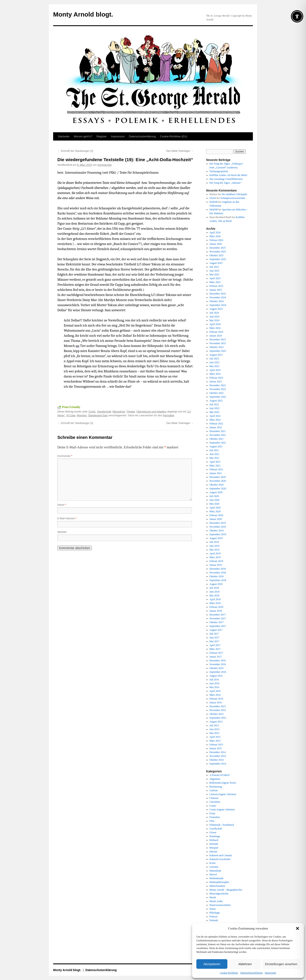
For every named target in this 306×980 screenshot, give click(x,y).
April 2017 (215, 645)
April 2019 (215, 553)
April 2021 (215, 462)
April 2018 (215, 599)
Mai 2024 (214, 320)
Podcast (213, 917)
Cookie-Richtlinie (229, 973)
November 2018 (218, 573)
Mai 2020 (214, 504)
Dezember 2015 (218, 706)
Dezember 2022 (218, 385)
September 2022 (218, 397)
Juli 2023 (214, 359)
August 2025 (216, 263)
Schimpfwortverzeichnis (233, 198)
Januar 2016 (216, 703)
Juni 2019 (215, 546)
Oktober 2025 (217, 255)
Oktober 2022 (217, 393)
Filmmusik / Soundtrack (222, 825)
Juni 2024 (215, 317)
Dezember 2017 (218, 615)
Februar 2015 (216, 745)
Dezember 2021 (218, 431)
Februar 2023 (216, 378)
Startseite (64, 136)
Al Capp (71, 415)
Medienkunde (217, 878)
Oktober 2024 (217, 301)
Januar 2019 (216, 565)
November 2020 (218, 481)
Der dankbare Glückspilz (234, 194)
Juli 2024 (214, 313)
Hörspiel (214, 848)
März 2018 (215, 603)
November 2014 (218, 756)
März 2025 (215, 282)
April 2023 (215, 370)
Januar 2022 (216, 427)
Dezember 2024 (218, 294)
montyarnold (105, 165)
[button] (297, 928)
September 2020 (218, 489)
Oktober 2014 (217, 760)
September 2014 (218, 764)
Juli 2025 (214, 267)
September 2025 (218, 259)
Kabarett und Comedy (221, 855)
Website (62, 532)
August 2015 (216, 722)
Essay (212, 813)
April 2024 (215, 324)
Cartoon (214, 790)
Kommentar (65, 456)
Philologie (215, 913)
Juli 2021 (214, 450)
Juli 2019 (214, 542)
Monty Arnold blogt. (83, 14)
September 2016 (218, 672)
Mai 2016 (214, 687)
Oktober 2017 (217, 622)
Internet (213, 852)
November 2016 (218, 664)
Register (102, 136)
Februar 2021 (216, 469)
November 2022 (218, 389)
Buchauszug (216, 787)
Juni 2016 (215, 683)
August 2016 (216, 676)
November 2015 (218, 710)
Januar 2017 (216, 657)
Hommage (215, 836)
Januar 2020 (216, 519)
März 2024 (215, 328)
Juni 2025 (215, 271)
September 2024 (218, 305)
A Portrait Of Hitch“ (220, 775)
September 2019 (218, 534)
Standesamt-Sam (98, 415)
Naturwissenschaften (220, 905)
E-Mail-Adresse (67, 518)
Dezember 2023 (218, 339)
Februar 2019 (216, 561)
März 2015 (215, 741)
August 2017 (216, 630)
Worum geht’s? (83, 136)
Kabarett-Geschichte (220, 859)
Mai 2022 (214, 412)
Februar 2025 (216, 286)
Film (212, 821)
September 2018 (218, 580)
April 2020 (215, 508)
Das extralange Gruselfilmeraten (226, 179)
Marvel (213, 874)
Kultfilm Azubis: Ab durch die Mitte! (229, 175)
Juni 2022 (215, 408)
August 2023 (216, 355)
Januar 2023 (216, 382)
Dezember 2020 (218, 477)
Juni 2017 (215, 638)
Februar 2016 (216, 699)
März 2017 (215, 649)
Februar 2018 (216, 607)
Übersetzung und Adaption (151, 412)
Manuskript (119, 412)
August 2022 (216, 401)
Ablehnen (245, 964)
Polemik (214, 920)
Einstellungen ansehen (281, 964)
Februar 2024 (216, 332)
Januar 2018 (216, 611)
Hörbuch (214, 840)
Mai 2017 (214, 641)
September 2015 (218, 718)
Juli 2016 (214, 680)
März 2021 (215, 466)
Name (62, 505)
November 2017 (218, 618)
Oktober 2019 (217, 531)
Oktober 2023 (217, 347)
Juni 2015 (215, 729)
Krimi (213, 863)
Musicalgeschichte (219, 894)
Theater (131, 412)
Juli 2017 (214, 634)
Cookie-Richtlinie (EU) (174, 136)
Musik (213, 897)
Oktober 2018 (217, 576)
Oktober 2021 (217, 439)
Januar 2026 (216, 244)
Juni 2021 (215, 454)
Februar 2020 (216, 515)
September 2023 (218, 351)
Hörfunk (214, 844)
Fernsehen (215, 817)
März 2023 (215, 374)
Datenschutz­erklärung (251, 973)
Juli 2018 (214, 588)
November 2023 (218, 343)
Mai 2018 (214, 596)
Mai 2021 (214, 458)
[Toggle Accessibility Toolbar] (297, 16)
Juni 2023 (215, 362)
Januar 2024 (216, 336)
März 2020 (215, 511)
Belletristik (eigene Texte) (223, 783)
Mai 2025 (214, 275)
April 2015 (215, 737)
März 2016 (215, 695)
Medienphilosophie (219, 882)
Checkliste (215, 802)
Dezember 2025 (218, 248)
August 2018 (216, 584)
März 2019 (215, 557)
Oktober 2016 (217, 668)
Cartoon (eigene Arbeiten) (223, 794)
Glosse (213, 832)
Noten (213, 909)
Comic (92, 412)
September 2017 (218, 626)
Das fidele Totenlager (180, 151)
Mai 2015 (214, 733)
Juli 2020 (214, 496)
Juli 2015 (214, 725)
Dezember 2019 (218, 523)
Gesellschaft (104, 412)
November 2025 (218, 252)
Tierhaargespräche (219, 171)
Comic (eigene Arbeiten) (222, 810)
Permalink (168, 415)
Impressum (270, 973)
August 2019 (216, 538)
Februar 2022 (216, 424)
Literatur (214, 867)
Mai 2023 (214, 366)
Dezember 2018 (218, 569)
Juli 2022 (214, 404)
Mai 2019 (214, 550)
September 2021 (218, 443)
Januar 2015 (216, 748)
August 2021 (216, 446)
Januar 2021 (216, 473)
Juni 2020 (215, 500)
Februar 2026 (216, 240)
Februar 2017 (216, 653)
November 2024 (218, 297)
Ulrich (213, 198)
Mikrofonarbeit (217, 886)
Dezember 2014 (218, 752)
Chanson (214, 798)
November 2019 (218, 527)
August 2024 (216, 309)
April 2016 (215, 691)
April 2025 (215, 278)
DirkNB (214, 202)
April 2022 (215, 416)
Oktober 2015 (217, 714)
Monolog (82, 415)
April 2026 (215, 232)
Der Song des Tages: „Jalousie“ (226, 183)
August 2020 (216, 492)
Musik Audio (216, 901)
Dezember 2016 (218, 660)
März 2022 (215, 420)
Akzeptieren (212, 964)
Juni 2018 (215, 592)
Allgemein (215, 779)
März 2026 (215, 236)
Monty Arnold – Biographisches (226, 890)
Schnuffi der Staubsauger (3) (75, 151)
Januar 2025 (216, 290)
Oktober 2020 (217, 485)
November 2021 (218, 435)
